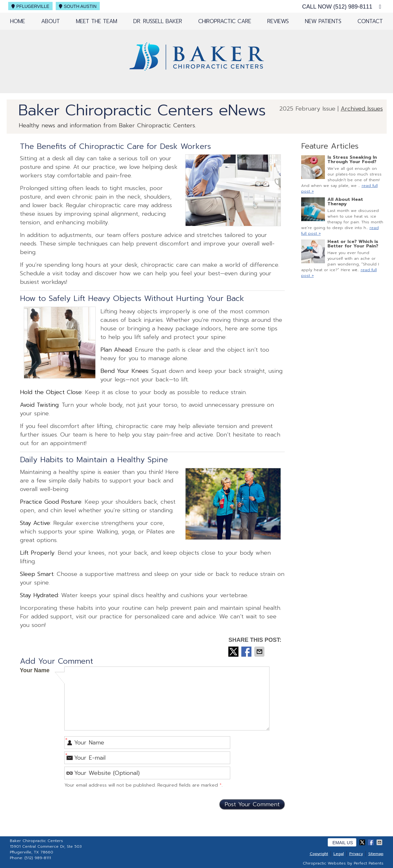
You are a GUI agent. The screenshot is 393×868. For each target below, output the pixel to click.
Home (18, 21)
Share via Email (260, 652)
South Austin (78, 6)
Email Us (343, 843)
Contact (370, 21)
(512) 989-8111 (353, 7)
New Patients (323, 21)
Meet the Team (97, 21)
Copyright (319, 854)
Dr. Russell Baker (158, 21)
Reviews (278, 21)
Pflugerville (30, 6)
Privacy (356, 854)
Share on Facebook (247, 652)
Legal (339, 854)
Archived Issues (362, 109)
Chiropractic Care (225, 21)
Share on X (234, 652)
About (51, 21)
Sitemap (376, 854)
